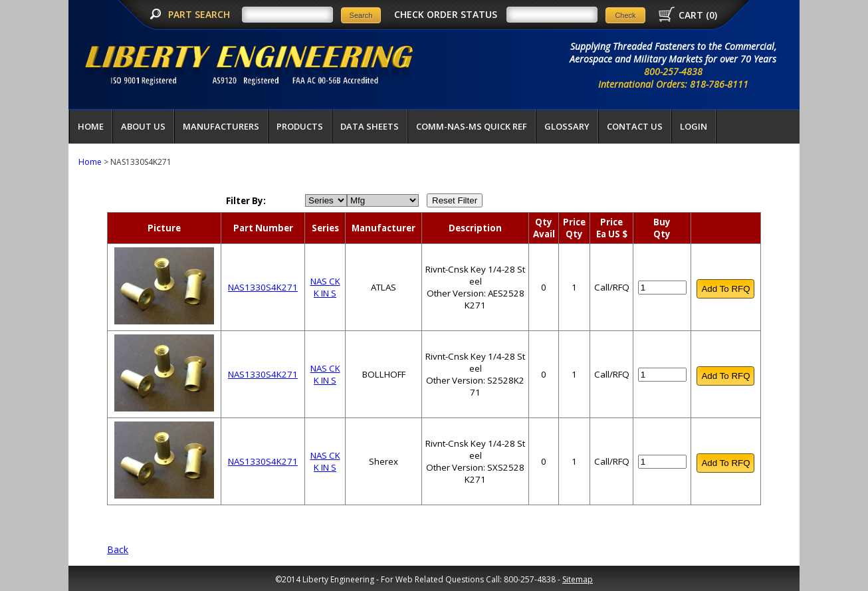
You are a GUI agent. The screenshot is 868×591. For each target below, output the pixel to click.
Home (91, 126)
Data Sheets (370, 126)
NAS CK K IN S (325, 287)
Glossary (567, 126)
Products (300, 126)
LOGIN (694, 126)
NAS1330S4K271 (263, 287)
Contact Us (635, 126)
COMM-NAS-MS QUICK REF (472, 126)
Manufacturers (221, 126)
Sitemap (578, 579)
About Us (143, 126)
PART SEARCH (200, 14)
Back (118, 549)
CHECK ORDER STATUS (446, 14)
